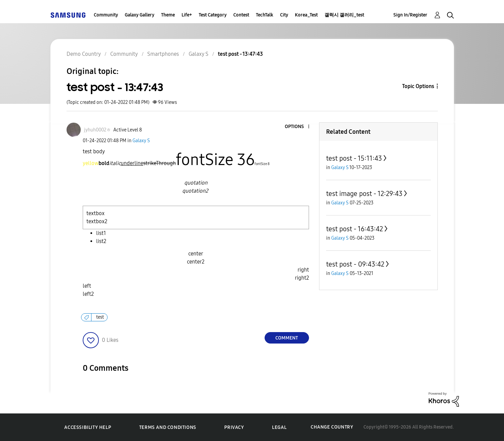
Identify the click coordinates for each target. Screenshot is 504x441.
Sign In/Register (410, 15)
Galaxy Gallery (140, 15)
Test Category (213, 15)
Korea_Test (306, 15)
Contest (241, 15)
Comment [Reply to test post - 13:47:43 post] (287, 338)
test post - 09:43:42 (355, 264)
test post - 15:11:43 (354, 158)
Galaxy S (141, 141)
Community (106, 15)
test (100, 317)
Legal (279, 427)
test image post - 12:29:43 (364, 194)
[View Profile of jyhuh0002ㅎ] (98, 130)
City (284, 15)
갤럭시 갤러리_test (344, 15)
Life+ (187, 15)
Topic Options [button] (418, 86)
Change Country (332, 427)
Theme (168, 15)
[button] (297, 127)
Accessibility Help (88, 427)
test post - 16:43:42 (355, 229)
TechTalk (265, 15)
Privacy (234, 427)
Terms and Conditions (168, 427)
